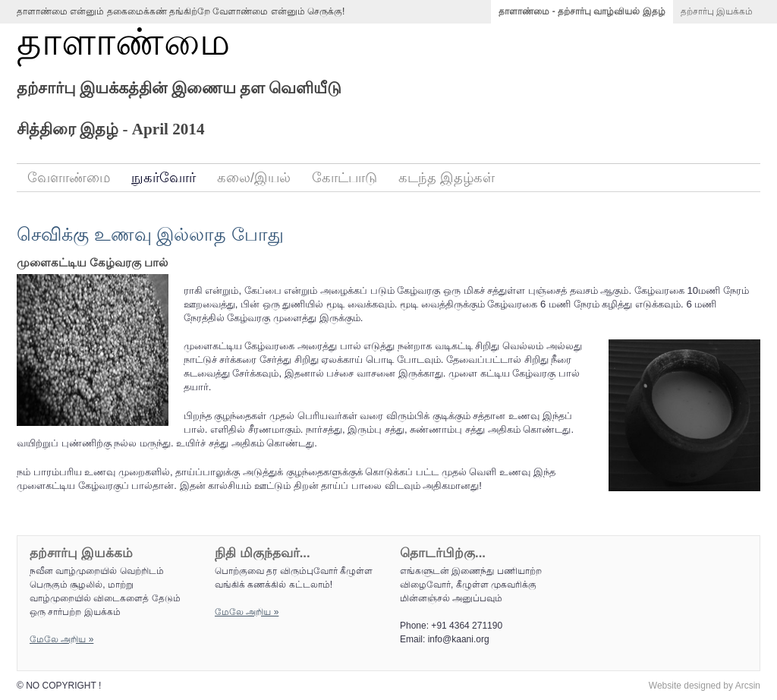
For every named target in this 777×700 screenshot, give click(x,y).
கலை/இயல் (254, 178)
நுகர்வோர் (164, 178)
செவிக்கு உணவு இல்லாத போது (150, 234)
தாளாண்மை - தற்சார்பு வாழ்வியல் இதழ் (582, 11)
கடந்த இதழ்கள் (447, 178)
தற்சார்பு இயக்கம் (717, 11)
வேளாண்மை (69, 178)
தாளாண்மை (123, 42)
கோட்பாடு (344, 178)
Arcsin (748, 686)
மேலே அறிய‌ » (61, 639)
